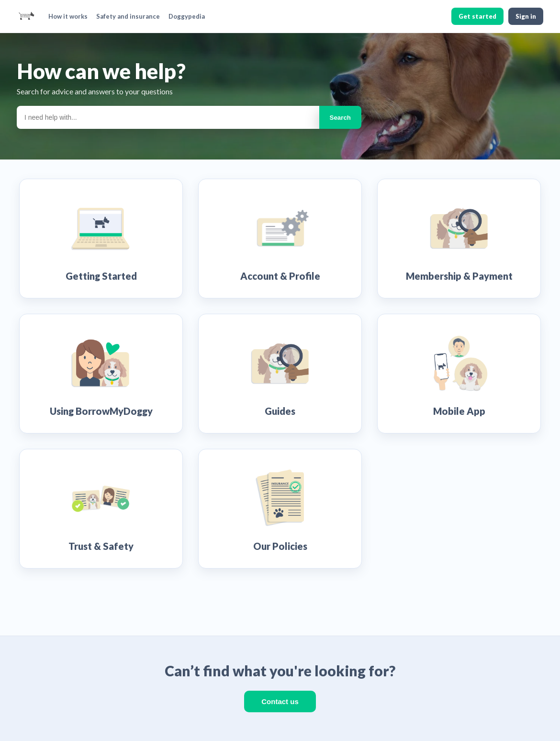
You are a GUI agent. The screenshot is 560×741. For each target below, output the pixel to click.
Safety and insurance (128, 16)
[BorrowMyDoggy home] (26, 16)
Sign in (526, 16)
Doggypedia (187, 16)
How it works (68, 16)
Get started (477, 16)
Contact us (280, 701)
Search (340, 118)
